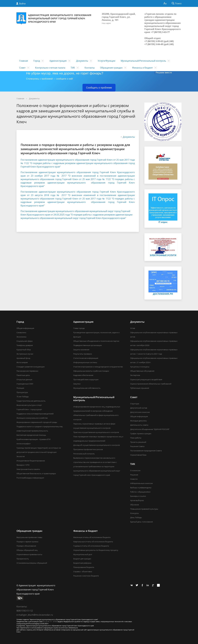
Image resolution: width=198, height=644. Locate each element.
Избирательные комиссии (141, 483)
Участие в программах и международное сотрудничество (98, 367)
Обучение (135, 505)
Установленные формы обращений (32, 563)
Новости (134, 479)
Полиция (20, 388)
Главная (24, 61)
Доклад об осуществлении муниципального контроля (97, 445)
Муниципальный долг (83, 554)
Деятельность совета (139, 425)
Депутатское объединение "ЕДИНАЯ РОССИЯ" (150, 429)
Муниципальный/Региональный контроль (143, 61)
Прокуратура (22, 392)
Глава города (79, 328)
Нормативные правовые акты (29, 554)
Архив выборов (137, 500)
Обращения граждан (111, 68)
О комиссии (135, 470)
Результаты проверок (83, 354)
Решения (134, 475)
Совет (22, 68)
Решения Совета (137, 446)
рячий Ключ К (110, 172)
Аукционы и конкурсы (140, 367)
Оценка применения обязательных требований (151, 384)
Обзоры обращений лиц (27, 550)
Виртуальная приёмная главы (29, 537)
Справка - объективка (83, 571)
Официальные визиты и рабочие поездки (91, 371)
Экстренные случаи (25, 354)
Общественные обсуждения (142, 371)
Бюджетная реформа (82, 563)
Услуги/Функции (106, 61)
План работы (136, 438)
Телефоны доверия (25, 345)
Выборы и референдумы (141, 488)
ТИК (73, 68)
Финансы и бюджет (142, 68)
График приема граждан (141, 434)
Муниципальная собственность (87, 388)
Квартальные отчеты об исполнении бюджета (93, 542)
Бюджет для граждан (82, 559)
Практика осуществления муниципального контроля (96, 432)
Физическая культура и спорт (29, 405)
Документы (82, 61)
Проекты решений (138, 442)
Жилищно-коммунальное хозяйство (32, 418)
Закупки (77, 384)
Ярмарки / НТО (23, 465)
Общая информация (25, 328)
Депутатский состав (139, 408)
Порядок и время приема (27, 542)
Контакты (90, 68)
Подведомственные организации (88, 345)
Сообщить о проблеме (99, 88)
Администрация (58, 61)
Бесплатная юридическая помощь (31, 435)
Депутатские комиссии (140, 412)
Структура (135, 404)
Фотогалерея (22, 362)
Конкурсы (134, 513)
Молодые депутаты (138, 421)
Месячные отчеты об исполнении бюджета (92, 537)
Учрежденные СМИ (25, 384)
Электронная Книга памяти (28, 469)
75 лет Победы (23, 397)
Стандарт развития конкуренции (31, 367)
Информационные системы (85, 362)
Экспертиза (135, 375)
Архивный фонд (23, 358)
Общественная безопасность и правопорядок (36, 473)
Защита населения (81, 350)
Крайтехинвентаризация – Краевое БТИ (33, 439)
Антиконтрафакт (24, 444)
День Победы (136, 517)
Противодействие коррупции (86, 379)
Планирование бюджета (84, 567)
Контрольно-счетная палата (50, 68)
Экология (21, 456)
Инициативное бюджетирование (31, 461)
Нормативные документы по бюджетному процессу (96, 550)
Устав (133, 328)
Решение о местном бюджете (86, 576)
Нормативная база (138, 455)
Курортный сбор (24, 350)
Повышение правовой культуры (144, 509)
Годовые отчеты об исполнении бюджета (91, 546)
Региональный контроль (84, 454)
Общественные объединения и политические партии (96, 341)
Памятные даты (23, 375)
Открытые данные (24, 379)
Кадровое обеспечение (83, 375)
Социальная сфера (24, 341)
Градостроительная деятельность (31, 401)
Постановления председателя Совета (146, 451)
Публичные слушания (140, 388)
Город (37, 61)
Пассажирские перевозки (27, 371)
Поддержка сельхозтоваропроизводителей (35, 414)
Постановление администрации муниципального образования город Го (61, 172)
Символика (21, 332)
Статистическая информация (86, 358)
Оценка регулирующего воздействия (146, 379)
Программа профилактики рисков (88, 449)
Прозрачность (23, 559)
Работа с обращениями (140, 492)
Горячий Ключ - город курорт (29, 409)
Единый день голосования (141, 522)
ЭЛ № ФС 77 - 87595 (50, 621)
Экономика (21, 337)
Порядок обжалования (26, 546)
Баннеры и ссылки (138, 496)
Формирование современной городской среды (37, 422)
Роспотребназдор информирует (30, 478)
